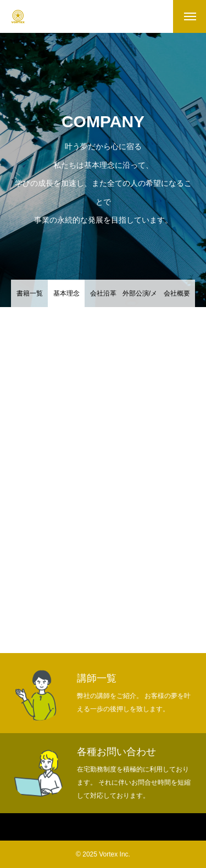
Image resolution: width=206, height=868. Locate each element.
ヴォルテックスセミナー (158, 827)
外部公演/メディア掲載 (140, 298)
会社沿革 (103, 293)
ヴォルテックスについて (73, 827)
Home (14, 827)
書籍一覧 (30, 293)
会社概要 (177, 293)
